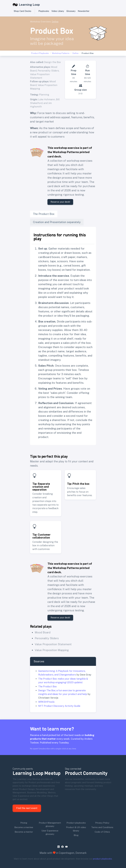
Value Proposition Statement (53, 644)
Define (55, 22)
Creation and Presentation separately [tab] (57, 222)
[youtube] (67, 847)
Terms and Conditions (102, 827)
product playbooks (102, 859)
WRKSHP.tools (46, 702)
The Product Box (47, 687)
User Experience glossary (50, 832)
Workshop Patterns (61, 53)
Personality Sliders (48, 71)
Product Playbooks (40, 53)
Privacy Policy (102, 823)
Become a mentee (24, 827)
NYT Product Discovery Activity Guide (59, 706)
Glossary (71, 11)
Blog (76, 835)
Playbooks (44, 11)
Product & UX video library (76, 829)
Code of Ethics (102, 832)
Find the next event (27, 808)
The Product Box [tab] (44, 214)
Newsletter (84, 11)
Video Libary (58, 11)
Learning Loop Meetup (36, 773)
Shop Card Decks (22, 11)
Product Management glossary (50, 824)
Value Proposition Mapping (52, 650)
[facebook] (63, 847)
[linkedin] (59, 847)
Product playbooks (76, 823)
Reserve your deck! (60, 202)
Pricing (24, 823)
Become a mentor (24, 832)
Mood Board (43, 632)
